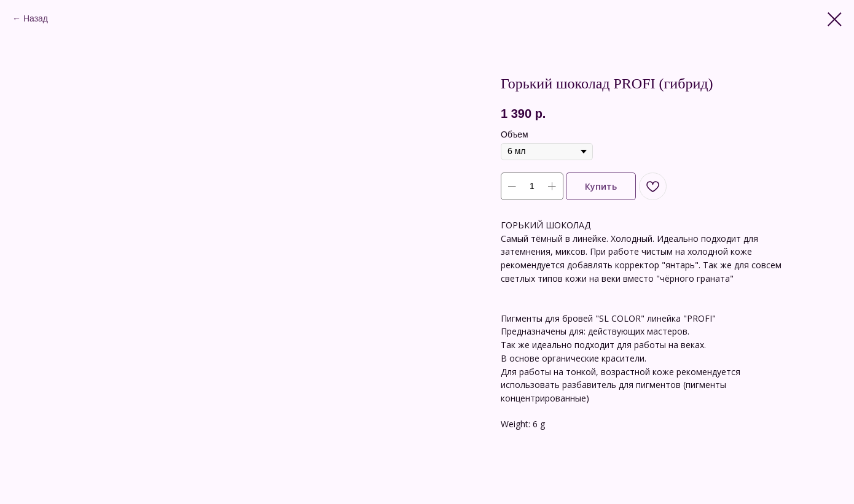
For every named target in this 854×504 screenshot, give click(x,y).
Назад (36, 18)
